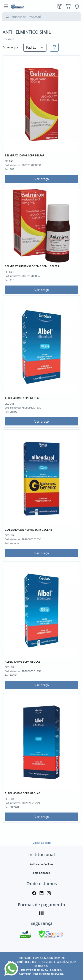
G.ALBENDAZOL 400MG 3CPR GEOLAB (28, 530)
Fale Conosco (41, 873)
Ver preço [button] (41, 179)
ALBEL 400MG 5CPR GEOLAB (23, 793)
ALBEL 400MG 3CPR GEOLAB (23, 662)
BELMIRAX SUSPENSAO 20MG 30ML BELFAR (32, 266)
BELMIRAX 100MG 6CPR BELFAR (25, 155)
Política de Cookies (41, 864)
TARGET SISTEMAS (51, 970)
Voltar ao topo (42, 843)
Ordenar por (10, 47)
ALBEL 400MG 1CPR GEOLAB (23, 398)
